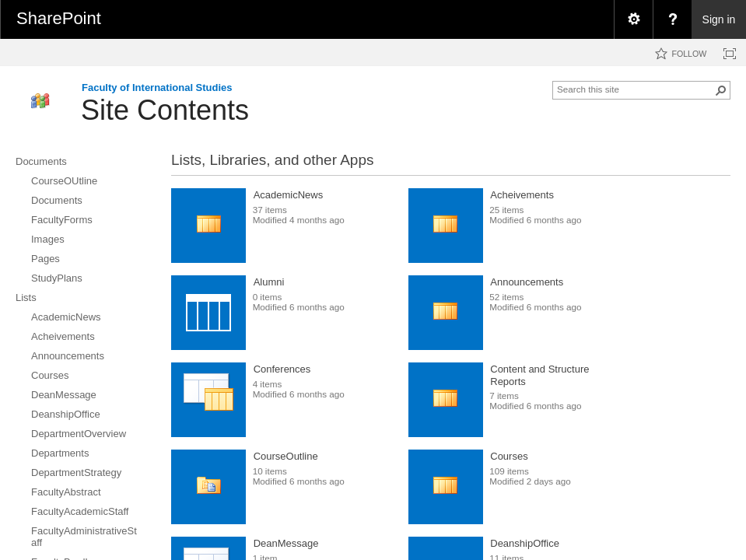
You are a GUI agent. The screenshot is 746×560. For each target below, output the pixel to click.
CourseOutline (286, 456)
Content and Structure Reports (539, 375)
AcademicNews (289, 195)
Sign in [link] (719, 19)
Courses (509, 456)
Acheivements (522, 195)
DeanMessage (286, 543)
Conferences (282, 369)
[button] (721, 90)
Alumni (269, 282)
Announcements (527, 282)
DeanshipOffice (525, 543)
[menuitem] (633, 19)
